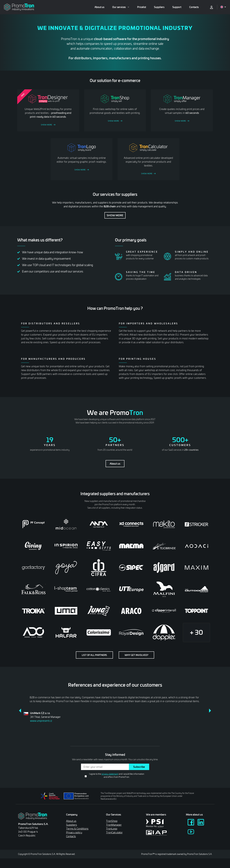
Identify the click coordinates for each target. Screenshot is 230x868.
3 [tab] (110, 728)
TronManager (114, 825)
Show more (115, 215)
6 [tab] (125, 728)
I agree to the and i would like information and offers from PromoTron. (117, 775)
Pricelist (142, 7)
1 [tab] (101, 728)
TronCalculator (114, 832)
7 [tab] (129, 728)
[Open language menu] (223, 7)
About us (99, 7)
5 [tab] (120, 728)
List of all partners (94, 655)
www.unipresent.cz (41, 721)
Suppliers (159, 7)
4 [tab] (115, 728)
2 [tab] (105, 728)
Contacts (194, 7)
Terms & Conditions (77, 829)
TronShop (112, 821)
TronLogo (112, 829)
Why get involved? (136, 655)
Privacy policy (74, 832)
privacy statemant (110, 774)
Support (177, 7)
